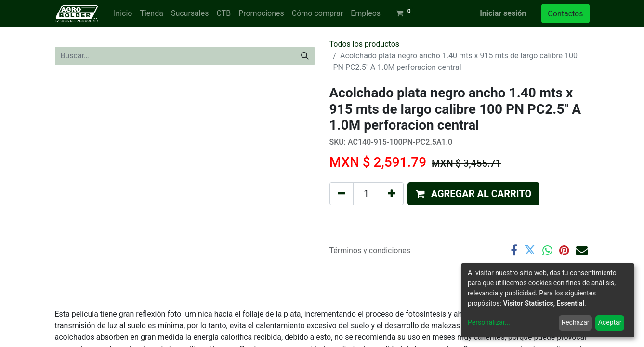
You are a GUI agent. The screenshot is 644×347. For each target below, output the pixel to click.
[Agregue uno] (392, 194)
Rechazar (576, 322)
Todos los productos (365, 44)
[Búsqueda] (305, 56)
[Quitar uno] (342, 194)
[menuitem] (123, 13)
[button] (474, 194)
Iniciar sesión (503, 13)
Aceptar (610, 322)
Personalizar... (489, 322)
